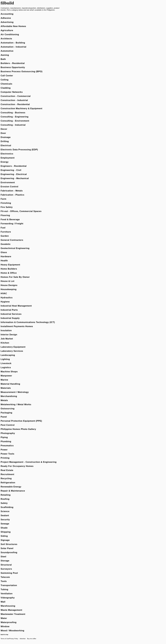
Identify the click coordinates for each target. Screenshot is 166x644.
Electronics (7, 154)
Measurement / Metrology (15, 392)
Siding (4, 536)
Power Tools (7, 454)
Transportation (9, 585)
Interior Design (9, 335)
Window (5, 626)
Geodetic (6, 244)
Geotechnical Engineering (15, 248)
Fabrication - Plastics (12, 195)
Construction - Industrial (14, 100)
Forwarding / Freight (12, 224)
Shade (4, 528)
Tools (4, 581)
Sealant (5, 515)
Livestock (6, 363)
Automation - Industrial (13, 47)
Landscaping (8, 355)
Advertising (7, 22)
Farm (3, 199)
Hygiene (5, 302)
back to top (4, 634)
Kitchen (5, 343)
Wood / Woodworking (12, 631)
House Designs (9, 285)
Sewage (5, 524)
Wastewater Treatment (13, 614)
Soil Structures (9, 544)
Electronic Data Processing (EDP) (19, 150)
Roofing (5, 499)
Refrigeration (8, 483)
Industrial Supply (10, 318)
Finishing (6, 203)
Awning (5, 55)
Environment (8, 182)
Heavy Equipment (10, 265)
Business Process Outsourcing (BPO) (22, 71)
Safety (4, 503)
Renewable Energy (11, 487)
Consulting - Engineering (15, 117)
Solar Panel (7, 548)
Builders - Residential (13, 63)
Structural (6, 565)
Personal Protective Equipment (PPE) (21, 421)
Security (5, 520)
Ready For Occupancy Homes (17, 466)
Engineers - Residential (14, 166)
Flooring (5, 215)
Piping (4, 437)
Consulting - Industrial (13, 125)
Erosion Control (9, 187)
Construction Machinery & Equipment (22, 108)
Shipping (6, 532)
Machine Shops (9, 372)
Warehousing (8, 606)
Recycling (6, 478)
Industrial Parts (9, 310)
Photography (8, 433)
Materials (6, 388)
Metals (4, 400)
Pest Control (8, 425)
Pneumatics (7, 446)
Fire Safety (7, 207)
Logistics (6, 367)
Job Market (7, 339)
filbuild (7, 3)
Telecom (5, 577)
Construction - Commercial (16, 96)
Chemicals (6, 84)
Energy (5, 162)
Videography (8, 598)
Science (5, 511)
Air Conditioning (10, 34)
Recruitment (7, 474)
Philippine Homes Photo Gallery (18, 429)
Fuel (3, 228)
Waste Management (11, 610)
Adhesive (6, 18)
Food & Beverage (10, 219)
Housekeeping (9, 289)
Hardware (6, 256)
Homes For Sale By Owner (15, 277)
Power (4, 450)
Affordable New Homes (13, 26)
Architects (6, 39)
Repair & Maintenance (13, 491)
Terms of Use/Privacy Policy (9, 639)
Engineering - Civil (11, 170)
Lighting (5, 359)
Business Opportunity (13, 67)
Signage (5, 540)
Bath (3, 59)
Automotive (7, 51)
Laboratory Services (12, 351)
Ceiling (5, 80)
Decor (4, 129)
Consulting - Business (13, 113)
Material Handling (10, 384)
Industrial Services (11, 314)
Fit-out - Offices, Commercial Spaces (21, 211)
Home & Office (9, 273)
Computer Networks (12, 92)
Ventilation (7, 594)
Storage (5, 561)
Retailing (6, 495)
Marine (4, 380)
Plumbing (6, 441)
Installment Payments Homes (17, 326)
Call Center (7, 76)
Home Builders (9, 269)
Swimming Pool (9, 573)
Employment (8, 158)
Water (4, 618)
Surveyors (6, 569)
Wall (3, 602)
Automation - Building (13, 43)
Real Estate (7, 470)
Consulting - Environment (15, 121)
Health (4, 261)
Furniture (6, 232)
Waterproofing (9, 622)
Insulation (6, 330)
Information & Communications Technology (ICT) (28, 322)
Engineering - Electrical (14, 174)
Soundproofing (9, 552)
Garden (5, 236)
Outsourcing (8, 409)
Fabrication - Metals (12, 191)
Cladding (6, 88)
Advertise (23, 639)
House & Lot (8, 281)
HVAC (4, 293)
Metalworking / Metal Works (16, 404)
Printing (5, 458)
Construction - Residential (15, 104)
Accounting (7, 14)
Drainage (6, 137)
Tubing (4, 589)
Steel (3, 557)
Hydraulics (7, 298)
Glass (4, 252)
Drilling (5, 141)
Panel (4, 417)
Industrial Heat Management (16, 306)
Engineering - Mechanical (15, 178)
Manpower (6, 376)
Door (3, 133)
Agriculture (7, 30)
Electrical (6, 145)
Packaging (6, 413)
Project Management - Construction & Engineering (29, 462)
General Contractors (12, 240)
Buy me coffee (32, 639)
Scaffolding (7, 507)
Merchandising (9, 396)
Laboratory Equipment (13, 347)
